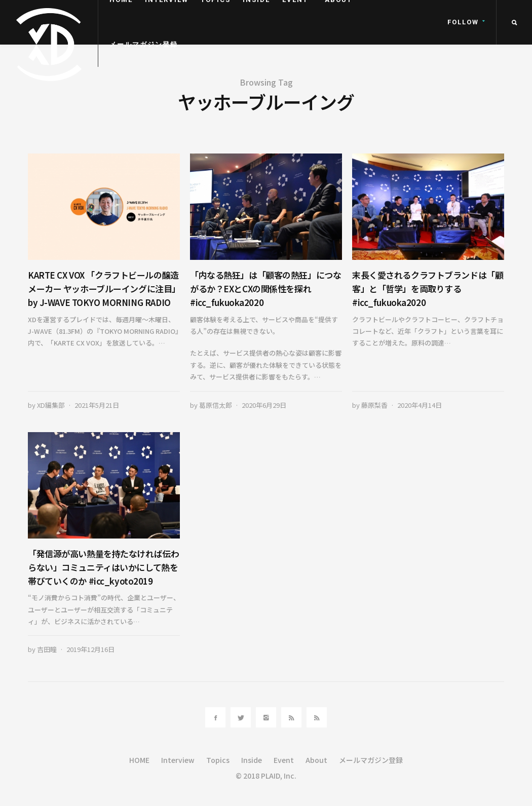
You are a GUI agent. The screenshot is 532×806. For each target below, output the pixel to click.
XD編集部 (51, 405)
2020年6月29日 (264, 405)
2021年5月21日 (97, 405)
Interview (178, 760)
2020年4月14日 (420, 405)
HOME (139, 760)
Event (284, 760)
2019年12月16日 (90, 649)
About (316, 760)
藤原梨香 (374, 405)
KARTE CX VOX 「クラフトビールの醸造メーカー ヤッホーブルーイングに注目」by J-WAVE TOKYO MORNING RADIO (103, 289)
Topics (218, 760)
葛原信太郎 (216, 405)
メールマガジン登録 (144, 44)
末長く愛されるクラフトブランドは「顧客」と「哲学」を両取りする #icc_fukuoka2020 (428, 289)
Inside (252, 760)
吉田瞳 (47, 649)
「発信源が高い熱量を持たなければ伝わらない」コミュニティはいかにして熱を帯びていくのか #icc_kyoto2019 (103, 567)
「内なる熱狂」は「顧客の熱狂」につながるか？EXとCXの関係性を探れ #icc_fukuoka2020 (265, 289)
